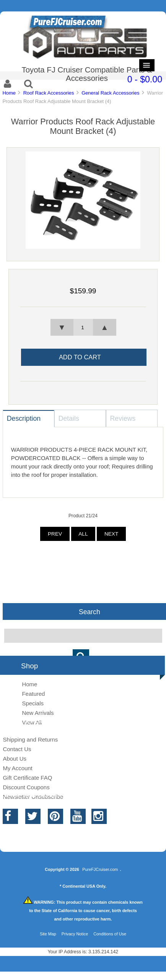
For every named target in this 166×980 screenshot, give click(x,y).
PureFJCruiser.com (100, 869)
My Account (17, 768)
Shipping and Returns (30, 739)
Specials (33, 703)
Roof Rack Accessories (49, 93)
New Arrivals (38, 713)
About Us (15, 759)
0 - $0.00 (145, 79)
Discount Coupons (26, 787)
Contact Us (17, 749)
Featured (33, 694)
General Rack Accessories (110, 93)
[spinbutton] (83, 327)
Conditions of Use (110, 934)
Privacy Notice (75, 934)
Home (9, 93)
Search (90, 611)
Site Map (48, 934)
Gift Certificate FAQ (27, 778)
